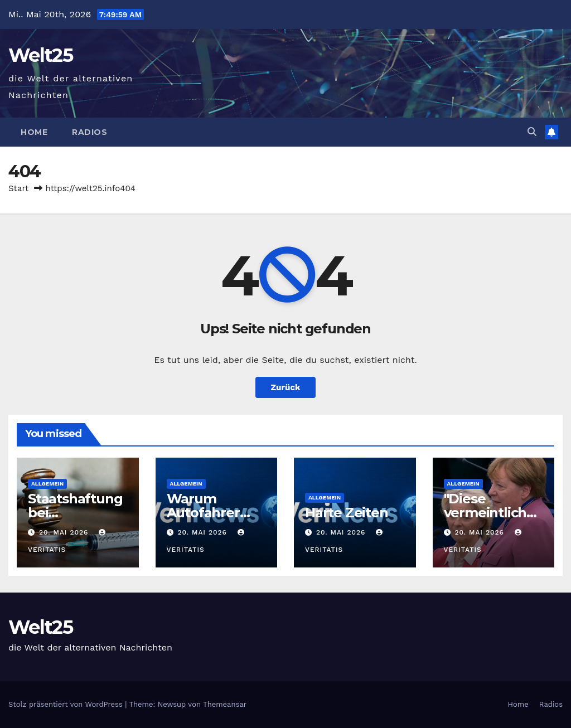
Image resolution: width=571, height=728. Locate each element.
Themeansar (225, 704)
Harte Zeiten (347, 513)
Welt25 (40, 55)
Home (34, 132)
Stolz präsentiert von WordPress (67, 704)
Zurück (286, 387)
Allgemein (47, 484)
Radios (89, 132)
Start (18, 188)
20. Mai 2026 (65, 532)
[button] (532, 132)
